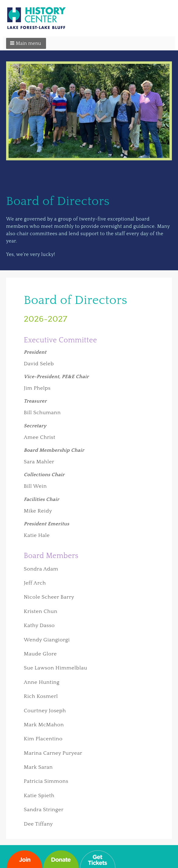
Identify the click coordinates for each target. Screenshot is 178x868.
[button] (26, 43)
